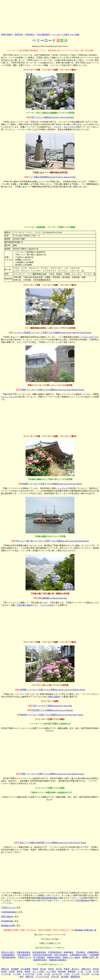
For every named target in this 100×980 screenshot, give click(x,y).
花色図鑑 (15, 969)
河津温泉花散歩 (55, 952)
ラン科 (88, 972)
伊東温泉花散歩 (24, 952)
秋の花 (43, 969)
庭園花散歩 (75, 977)
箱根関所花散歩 (40, 960)
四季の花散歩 (7, 35)
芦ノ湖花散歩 (39, 957)
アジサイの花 (46, 605)
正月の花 (55, 977)
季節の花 (5, 969)
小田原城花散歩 (8, 955)
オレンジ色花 (38, 972)
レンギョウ (63, 488)
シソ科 (80, 972)
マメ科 (96, 972)
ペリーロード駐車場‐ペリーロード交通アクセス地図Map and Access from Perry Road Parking (52, 333)
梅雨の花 (29, 977)
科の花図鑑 (26, 969)
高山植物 (65, 977)
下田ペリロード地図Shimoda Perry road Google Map (52, 117)
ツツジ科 (75, 974)
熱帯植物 (72, 972)
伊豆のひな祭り (8, 952)
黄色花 (20, 972)
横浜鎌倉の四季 (8, 926)
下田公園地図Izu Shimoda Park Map (52, 598)
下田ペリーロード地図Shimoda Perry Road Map (52, 706)
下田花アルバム (8, 908)
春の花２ (75, 969)
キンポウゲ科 (28, 974)
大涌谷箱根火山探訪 (78, 955)
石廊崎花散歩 (93, 952)
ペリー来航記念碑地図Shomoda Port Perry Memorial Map (52, 177)
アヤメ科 (85, 974)
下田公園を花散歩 (24, 605)
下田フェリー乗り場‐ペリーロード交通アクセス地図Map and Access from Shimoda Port (52, 541)
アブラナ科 (6, 974)
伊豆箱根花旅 (7, 921)
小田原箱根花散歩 (9, 912)
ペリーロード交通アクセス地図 (66, 35)
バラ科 (67, 974)
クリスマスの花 (42, 977)
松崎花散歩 (69, 952)
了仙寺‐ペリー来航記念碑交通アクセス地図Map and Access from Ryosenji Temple (52, 843)
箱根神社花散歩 (54, 957)
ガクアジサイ (69, 127)
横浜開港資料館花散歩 (48, 898)
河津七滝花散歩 (61, 955)
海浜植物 (62, 972)
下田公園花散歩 (43, 35)
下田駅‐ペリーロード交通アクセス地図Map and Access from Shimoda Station (52, 390)
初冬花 (51, 969)
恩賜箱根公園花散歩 (58, 960)
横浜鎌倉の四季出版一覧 (86, 930)
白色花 (12, 972)
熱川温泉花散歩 (39, 952)
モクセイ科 (57, 974)
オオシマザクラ (90, 337)
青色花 (96, 969)
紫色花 (28, 972)
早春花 (67, 969)
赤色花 (4, 972)
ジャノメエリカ (10, 397)
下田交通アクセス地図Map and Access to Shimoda (52, 710)
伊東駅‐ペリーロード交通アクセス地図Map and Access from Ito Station (52, 484)
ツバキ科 (17, 974)
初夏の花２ (86, 969)
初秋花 (35, 969)
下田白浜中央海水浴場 (42, 955)
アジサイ (58, 127)
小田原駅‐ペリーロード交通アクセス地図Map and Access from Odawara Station (52, 690)
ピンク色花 (51, 972)
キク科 (47, 974)
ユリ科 (39, 974)
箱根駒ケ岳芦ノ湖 (90, 957)
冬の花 (59, 969)
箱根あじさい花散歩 (72, 957)
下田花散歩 (29, 35)
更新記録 (19, 35)
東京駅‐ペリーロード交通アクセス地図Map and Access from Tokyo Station (52, 715)
